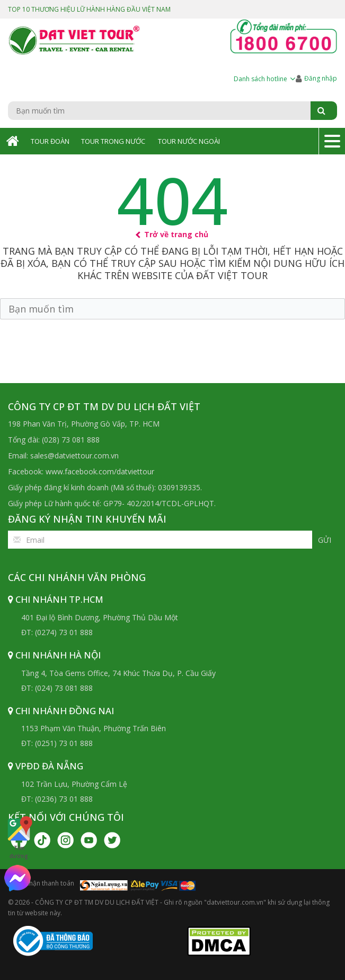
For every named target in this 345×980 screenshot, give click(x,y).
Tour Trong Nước (113, 141)
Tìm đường (19, 837)
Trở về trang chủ (172, 234)
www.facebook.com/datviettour (100, 471)
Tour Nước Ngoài (189, 141)
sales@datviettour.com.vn (74, 456)
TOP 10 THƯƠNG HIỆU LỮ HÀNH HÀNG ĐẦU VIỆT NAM (89, 9)
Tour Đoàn (50, 141)
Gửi (325, 540)
